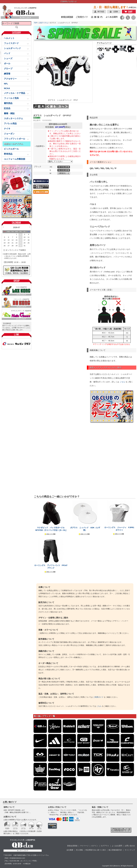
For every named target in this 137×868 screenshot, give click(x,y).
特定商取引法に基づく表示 (96, 850)
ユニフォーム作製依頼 (15, 159)
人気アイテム (43, 23)
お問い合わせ (130, 846)
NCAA (7, 88)
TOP (35, 23)
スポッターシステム (13, 118)
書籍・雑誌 (9, 113)
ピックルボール (11, 149)
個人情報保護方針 (115, 850)
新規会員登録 (72, 846)
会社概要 (70, 850)
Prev (3, 227)
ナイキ (7, 129)
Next (30, 227)
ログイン (95, 846)
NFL (6, 84)
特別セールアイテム (13, 144)
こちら (122, 382)
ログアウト (105, 846)
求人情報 (79, 850)
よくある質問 (117, 846)
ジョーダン (9, 134)
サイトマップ (130, 850)
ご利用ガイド (98, 697)
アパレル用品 (10, 124)
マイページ (84, 846)
